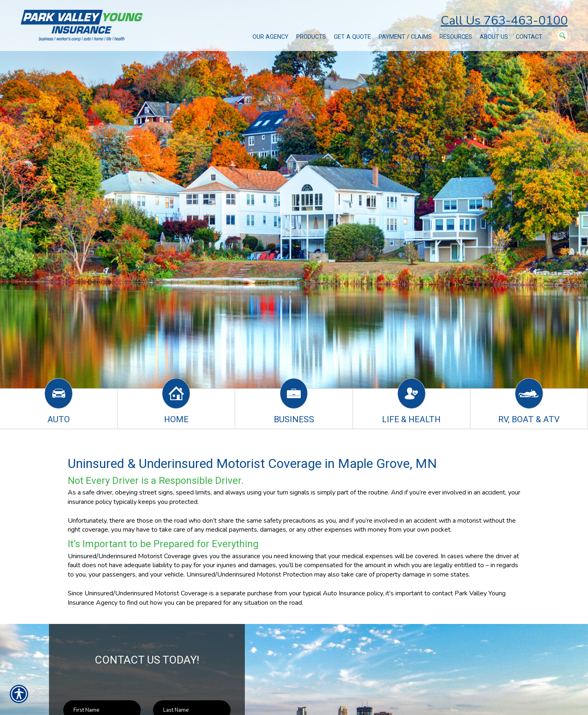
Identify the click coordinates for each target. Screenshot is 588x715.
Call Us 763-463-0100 (504, 21)
